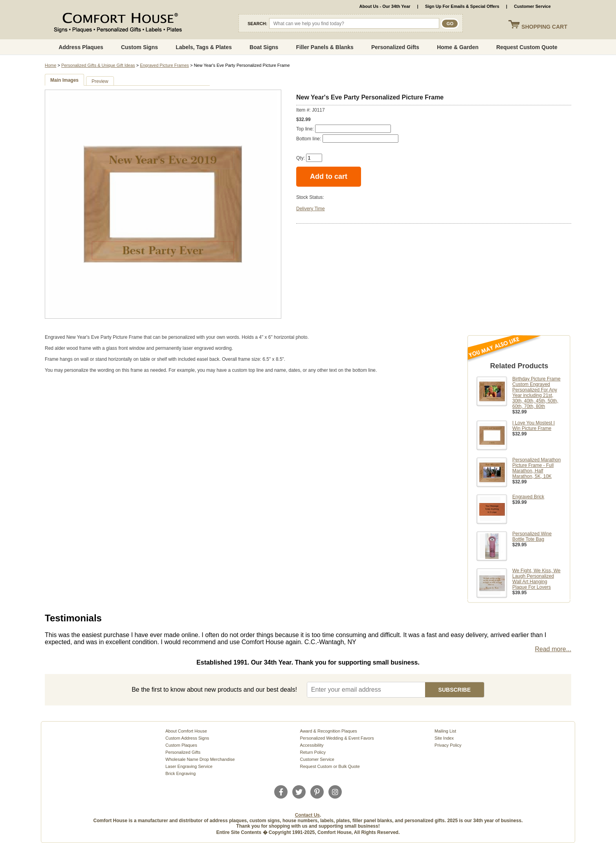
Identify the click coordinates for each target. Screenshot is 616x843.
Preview (100, 81)
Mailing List (445, 731)
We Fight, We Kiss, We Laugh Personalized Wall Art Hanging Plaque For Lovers (536, 579)
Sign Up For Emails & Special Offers (462, 6)
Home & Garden (458, 47)
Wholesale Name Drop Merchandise (200, 759)
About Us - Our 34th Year (385, 6)
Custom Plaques (181, 745)
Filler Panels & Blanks (324, 47)
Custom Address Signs (187, 738)
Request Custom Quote (527, 47)
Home (50, 65)
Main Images (64, 80)
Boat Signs (264, 47)
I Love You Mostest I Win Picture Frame (533, 426)
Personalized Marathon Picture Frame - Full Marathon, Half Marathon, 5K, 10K (536, 468)
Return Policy (313, 752)
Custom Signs (139, 47)
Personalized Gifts (395, 47)
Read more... (553, 649)
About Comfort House (186, 731)
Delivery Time (311, 209)
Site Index (444, 738)
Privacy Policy (448, 745)
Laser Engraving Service (189, 766)
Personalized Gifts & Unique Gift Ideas (98, 65)
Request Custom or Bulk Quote (330, 766)
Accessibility (312, 745)
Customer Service (532, 6)
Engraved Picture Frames (164, 65)
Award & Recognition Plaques (329, 731)
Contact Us (307, 815)
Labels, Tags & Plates (204, 47)
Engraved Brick (528, 497)
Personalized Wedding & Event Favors (337, 738)
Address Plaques (81, 47)
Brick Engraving (181, 773)
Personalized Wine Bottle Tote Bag (532, 536)
